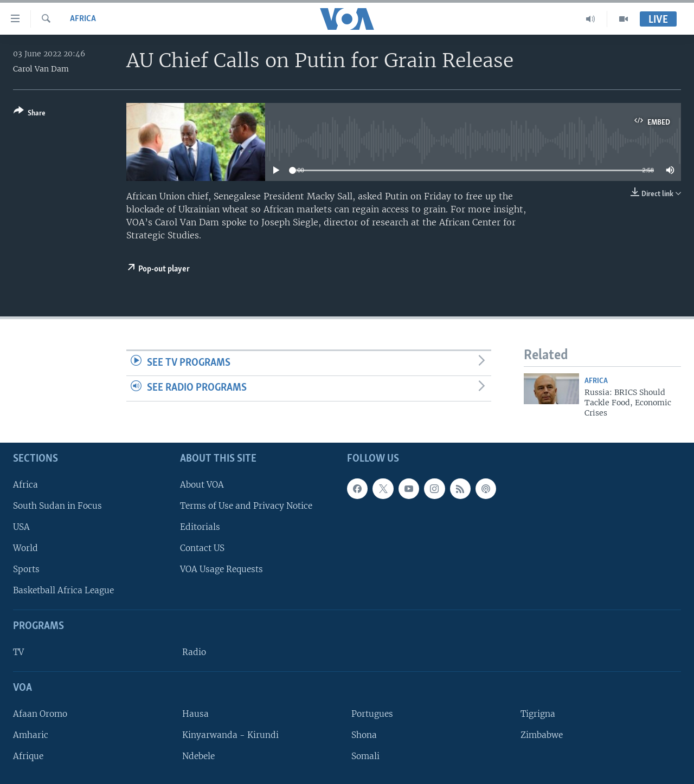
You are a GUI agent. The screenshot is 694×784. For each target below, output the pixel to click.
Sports (26, 569)
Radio (194, 652)
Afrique (28, 756)
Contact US (202, 548)
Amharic (31, 735)
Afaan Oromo (40, 714)
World (25, 548)
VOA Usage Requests (221, 569)
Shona (364, 735)
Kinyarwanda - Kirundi (230, 735)
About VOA (202, 485)
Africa (83, 19)
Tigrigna (538, 714)
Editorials (200, 527)
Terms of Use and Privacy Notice (246, 506)
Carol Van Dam (41, 69)
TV (18, 652)
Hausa (195, 714)
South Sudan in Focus (57, 506)
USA (21, 527)
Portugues (372, 714)
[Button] (30, 114)
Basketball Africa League (63, 590)
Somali (365, 756)
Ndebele (198, 756)
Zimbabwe (542, 735)
